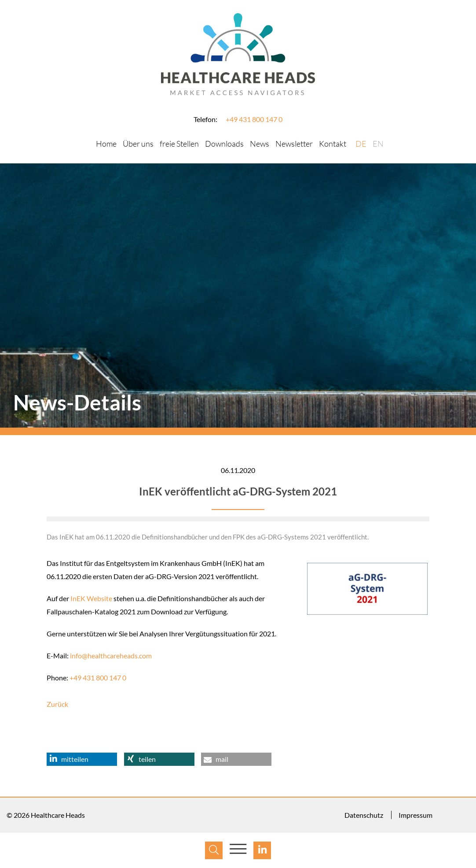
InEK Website (91, 598)
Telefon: (205, 119)
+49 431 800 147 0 (254, 119)
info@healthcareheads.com (111, 656)
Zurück (57, 704)
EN (378, 144)
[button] (82, 759)
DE (361, 144)
